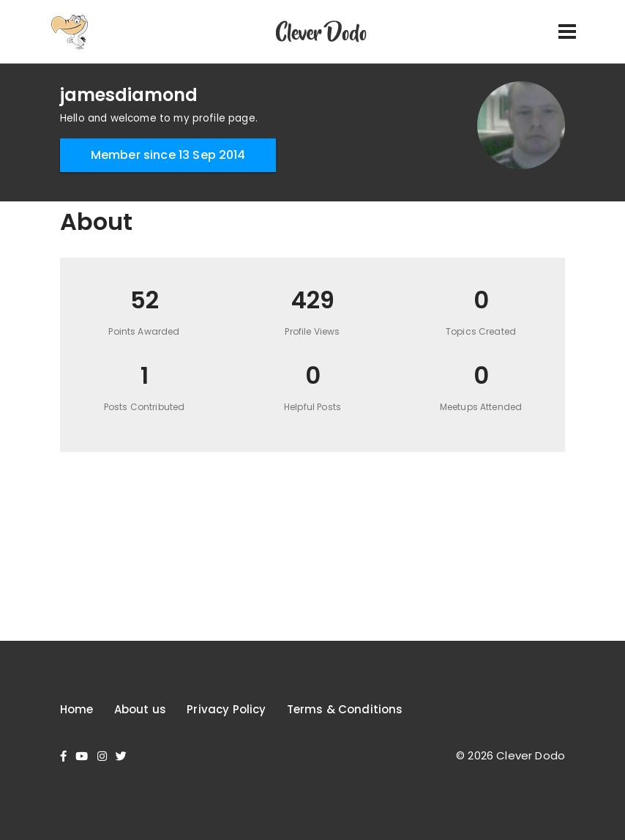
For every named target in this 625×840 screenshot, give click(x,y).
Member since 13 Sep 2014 (168, 155)
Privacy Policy (226, 709)
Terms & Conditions (345, 709)
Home (77, 709)
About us (140, 709)
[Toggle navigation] (567, 31)
